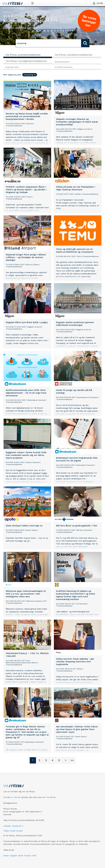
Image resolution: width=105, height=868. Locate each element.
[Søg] (48, 43)
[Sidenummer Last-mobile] (72, 760)
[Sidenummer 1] (33, 760)
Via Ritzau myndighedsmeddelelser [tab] (26, 61)
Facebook (17, 826)
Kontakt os (8, 797)
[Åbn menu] (33, 3)
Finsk (34, 856)
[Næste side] (66, 760)
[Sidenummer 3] (46, 760)
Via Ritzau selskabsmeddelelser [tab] (74, 55)
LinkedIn (7, 826)
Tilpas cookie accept (13, 831)
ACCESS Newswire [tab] (64, 67)
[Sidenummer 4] (52, 760)
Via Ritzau (51, 797)
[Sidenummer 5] (59, 760)
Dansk (6, 856)
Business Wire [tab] (12, 67)
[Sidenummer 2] (39, 760)
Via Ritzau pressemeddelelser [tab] (23, 55)
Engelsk (13, 856)
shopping (30, 75)
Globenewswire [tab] (62, 62)
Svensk (27, 856)
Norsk (21, 856)
